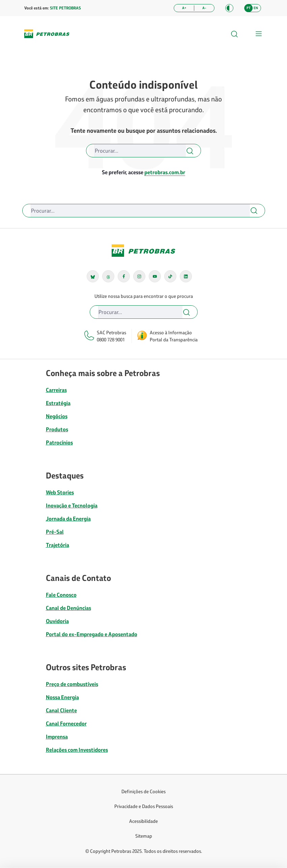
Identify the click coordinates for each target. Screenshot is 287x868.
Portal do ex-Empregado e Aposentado (92, 634)
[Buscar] (140, 151)
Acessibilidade (143, 821)
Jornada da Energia (68, 519)
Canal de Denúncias (68, 608)
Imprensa (57, 737)
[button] (229, 8)
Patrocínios (59, 442)
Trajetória (58, 545)
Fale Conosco (61, 595)
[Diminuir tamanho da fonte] (204, 8)
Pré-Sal (55, 532)
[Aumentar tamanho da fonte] (184, 8)
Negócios (57, 416)
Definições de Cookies (143, 791)
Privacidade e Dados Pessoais (144, 806)
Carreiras (56, 390)
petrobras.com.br (165, 172)
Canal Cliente (61, 710)
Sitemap (144, 836)
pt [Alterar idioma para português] (249, 8)
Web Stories (60, 492)
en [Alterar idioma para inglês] (256, 8)
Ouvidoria (57, 621)
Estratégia (58, 403)
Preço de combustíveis (72, 684)
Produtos (57, 429)
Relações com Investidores (77, 750)
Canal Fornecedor (66, 723)
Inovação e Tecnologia (72, 505)
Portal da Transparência (174, 339)
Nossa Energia (62, 697)
